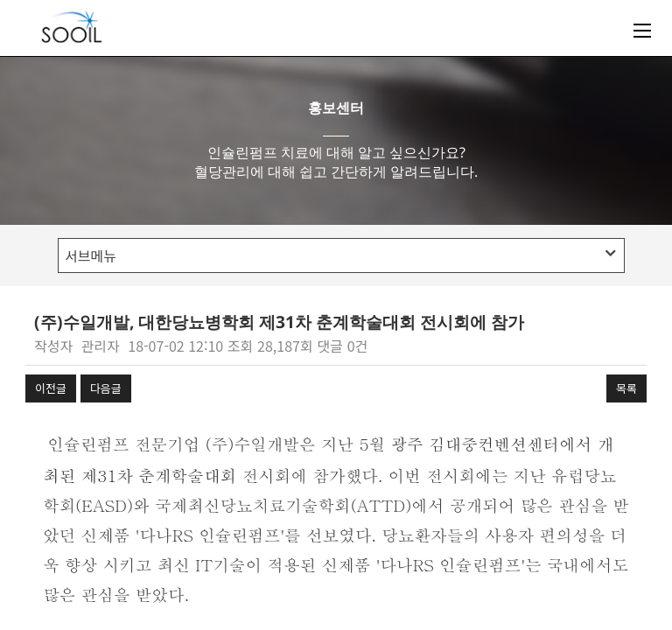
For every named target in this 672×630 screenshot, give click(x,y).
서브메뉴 (340, 255)
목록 (626, 388)
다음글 (106, 388)
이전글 (51, 388)
